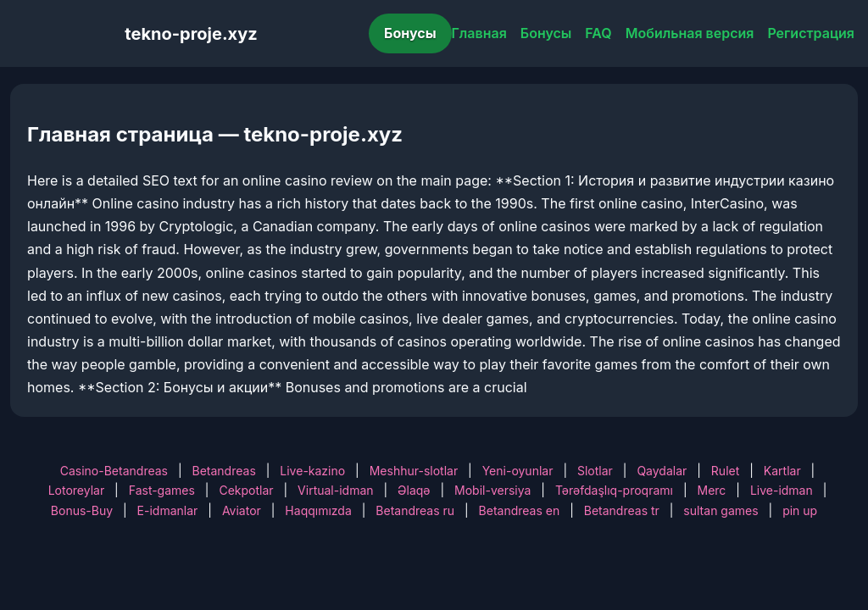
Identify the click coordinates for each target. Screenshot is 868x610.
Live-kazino (312, 471)
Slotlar (595, 471)
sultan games (721, 510)
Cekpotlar (246, 490)
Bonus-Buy (82, 510)
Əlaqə (414, 490)
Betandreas (224, 471)
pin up (800, 510)
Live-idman (782, 490)
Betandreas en (520, 510)
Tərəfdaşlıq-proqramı (614, 490)
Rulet (725, 471)
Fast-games (162, 490)
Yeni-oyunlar (518, 471)
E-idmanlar (168, 510)
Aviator (242, 510)
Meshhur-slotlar (414, 471)
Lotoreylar (77, 490)
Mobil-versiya (492, 490)
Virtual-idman (335, 490)
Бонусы (410, 33)
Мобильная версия (690, 33)
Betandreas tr (622, 510)
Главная (479, 33)
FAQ (598, 33)
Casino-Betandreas (114, 471)
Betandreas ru (415, 510)
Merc (712, 490)
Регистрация (811, 33)
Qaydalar (662, 471)
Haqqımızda (318, 510)
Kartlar (782, 471)
